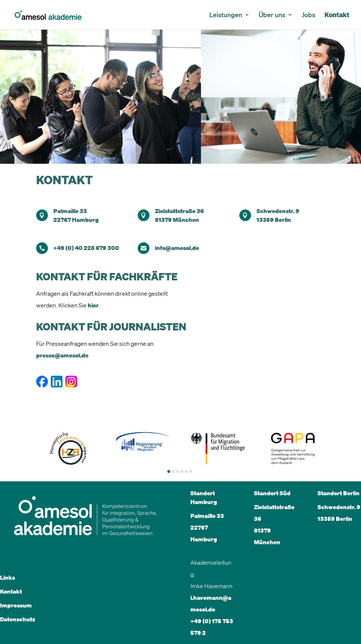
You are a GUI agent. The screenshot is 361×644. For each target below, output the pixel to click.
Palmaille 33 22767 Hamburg (207, 527)
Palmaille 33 (70, 211)
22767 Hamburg (76, 220)
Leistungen (226, 15)
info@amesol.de (177, 248)
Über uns (272, 15)
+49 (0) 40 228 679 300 (86, 248)
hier (93, 305)
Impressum (16, 605)
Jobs (309, 15)
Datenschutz (18, 619)
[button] (169, 471)
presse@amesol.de (62, 355)
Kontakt (337, 16)
